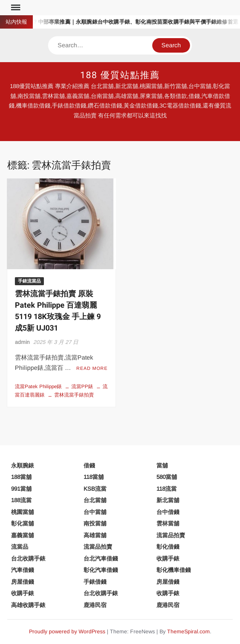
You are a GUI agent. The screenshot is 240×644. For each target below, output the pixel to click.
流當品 (20, 547)
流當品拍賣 (171, 535)
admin (22, 342)
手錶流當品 (29, 281)
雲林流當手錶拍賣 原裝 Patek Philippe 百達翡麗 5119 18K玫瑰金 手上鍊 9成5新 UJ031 (58, 311)
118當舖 (94, 477)
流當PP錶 (82, 386)
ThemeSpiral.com (188, 631)
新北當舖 (168, 500)
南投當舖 (95, 523)
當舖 (162, 465)
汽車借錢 (23, 570)
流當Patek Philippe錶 (38, 386)
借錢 (89, 465)
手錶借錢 (95, 582)
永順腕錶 (23, 465)
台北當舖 (95, 500)
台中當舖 (95, 512)
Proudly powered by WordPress (67, 631)
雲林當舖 (168, 523)
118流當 (167, 489)
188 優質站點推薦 (120, 75)
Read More (92, 368)
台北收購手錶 (28, 558)
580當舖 (167, 477)
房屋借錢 (23, 582)
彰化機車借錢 (174, 570)
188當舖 (21, 477)
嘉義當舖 (23, 535)
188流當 (21, 500)
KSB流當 (95, 489)
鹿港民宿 (95, 605)
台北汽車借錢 (101, 558)
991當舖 (21, 489)
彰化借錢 (168, 547)
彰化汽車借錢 (101, 570)
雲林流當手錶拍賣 (74, 395)
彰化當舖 (23, 523)
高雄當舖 (95, 535)
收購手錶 (168, 558)
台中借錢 (168, 512)
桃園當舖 (23, 512)
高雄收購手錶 (28, 605)
